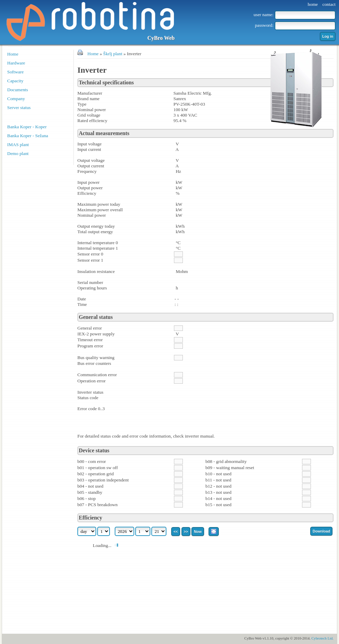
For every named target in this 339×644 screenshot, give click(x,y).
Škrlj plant (113, 54)
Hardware (16, 63)
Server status (19, 108)
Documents (18, 90)
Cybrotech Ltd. (322, 638)
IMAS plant (18, 145)
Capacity (15, 81)
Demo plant (18, 153)
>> (186, 532)
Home (13, 54)
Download (321, 531)
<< (176, 532)
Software (15, 72)
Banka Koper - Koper (27, 127)
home (313, 4)
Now (198, 532)
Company (16, 99)
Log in (328, 36)
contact (329, 4)
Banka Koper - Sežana (28, 136)
